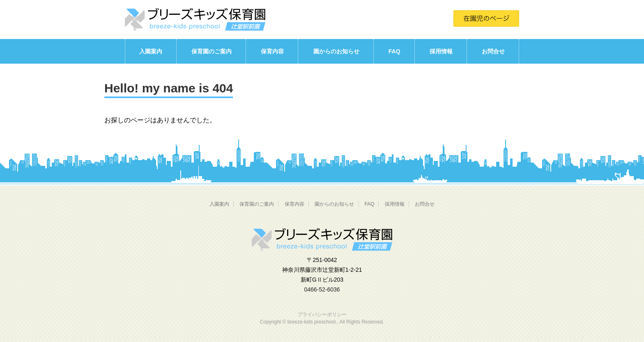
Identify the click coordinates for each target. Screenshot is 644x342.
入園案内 (151, 51)
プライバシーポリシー (322, 314)
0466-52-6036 (322, 289)
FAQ (394, 51)
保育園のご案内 (212, 51)
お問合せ (493, 51)
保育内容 (272, 51)
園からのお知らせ (336, 51)
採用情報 (441, 51)
